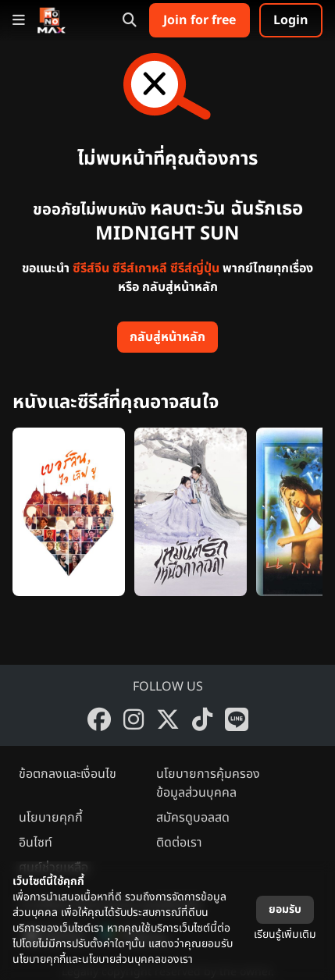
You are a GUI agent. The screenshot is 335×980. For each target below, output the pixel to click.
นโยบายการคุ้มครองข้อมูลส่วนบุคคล (208, 783)
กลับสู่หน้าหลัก (167, 337)
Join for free (200, 20)
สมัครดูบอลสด (193, 818)
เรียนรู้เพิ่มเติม (285, 934)
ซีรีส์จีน (91, 268)
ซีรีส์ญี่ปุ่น (195, 268)
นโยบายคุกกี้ (51, 818)
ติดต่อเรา (179, 843)
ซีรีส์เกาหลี (140, 268)
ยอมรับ (285, 909)
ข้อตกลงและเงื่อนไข (68, 774)
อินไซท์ (36, 843)
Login (291, 20)
